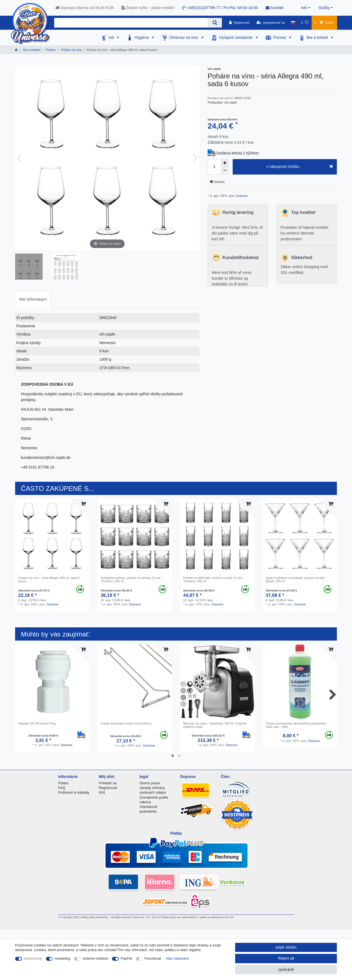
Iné (112, 37)
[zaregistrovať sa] (271, 23)
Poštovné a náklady (74, 792)
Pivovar (280, 37)
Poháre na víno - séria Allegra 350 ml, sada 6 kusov (49, 579)
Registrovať (108, 788)
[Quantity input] (214, 167)
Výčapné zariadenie (236, 37)
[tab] (33, 299)
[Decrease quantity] (225, 171)
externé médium (96, 958)
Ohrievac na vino (184, 37)
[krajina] (293, 23)
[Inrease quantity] (225, 163)
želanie (217, 182)
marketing (62, 958)
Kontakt (275, 8)
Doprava (241, 196)
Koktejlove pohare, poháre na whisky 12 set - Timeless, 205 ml (131, 579)
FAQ (62, 788)
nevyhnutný (33, 958)
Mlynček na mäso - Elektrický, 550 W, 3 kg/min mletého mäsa (215, 725)
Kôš (102, 792)
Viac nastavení (178, 958)
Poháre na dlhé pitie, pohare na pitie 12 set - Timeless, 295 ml (213, 579)
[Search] (215, 23)
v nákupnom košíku (300, 167)
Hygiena (142, 37)
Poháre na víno (71, 50)
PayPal (126, 958)
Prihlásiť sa (108, 783)
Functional (153, 958)
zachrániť (286, 970)
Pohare (50, 50)
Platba (63, 783)
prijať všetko (286, 947)
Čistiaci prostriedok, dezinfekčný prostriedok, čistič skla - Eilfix (296, 725)
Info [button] (304, 8)
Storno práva (150, 783)
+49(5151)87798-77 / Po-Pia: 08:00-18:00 (220, 8)
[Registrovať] (239, 23)
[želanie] (305, 23)
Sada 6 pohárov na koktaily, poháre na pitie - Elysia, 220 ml (296, 579)
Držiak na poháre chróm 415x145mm (126, 723)
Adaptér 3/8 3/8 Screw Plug (37, 723)
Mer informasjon (33, 299)
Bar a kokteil (318, 37)
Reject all (286, 958)
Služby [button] (324, 8)
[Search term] (131, 23)
